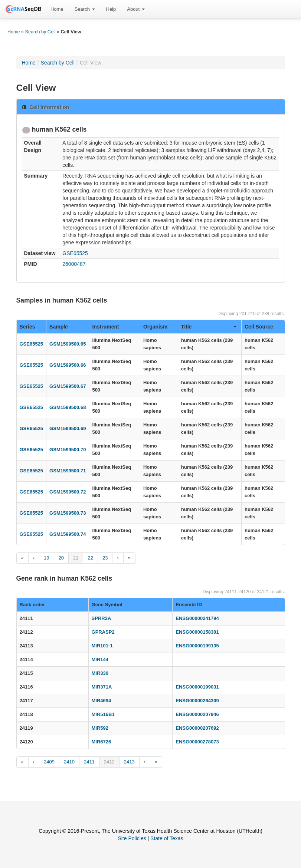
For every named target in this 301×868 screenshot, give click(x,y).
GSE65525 (75, 253)
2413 (129, 762)
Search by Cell (40, 32)
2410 (69, 762)
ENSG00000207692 (197, 728)
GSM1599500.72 (68, 492)
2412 (109, 762)
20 (61, 558)
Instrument (105, 327)
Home (57, 9)
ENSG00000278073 (197, 742)
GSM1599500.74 (68, 534)
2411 (89, 762)
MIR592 (100, 728)
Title (209, 327)
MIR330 (100, 673)
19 (46, 558)
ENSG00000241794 (197, 618)
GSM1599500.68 (68, 407)
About (136, 9)
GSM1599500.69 (68, 428)
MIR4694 (102, 701)
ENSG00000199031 (197, 687)
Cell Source (259, 327)
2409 (49, 762)
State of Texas (167, 838)
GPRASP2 (103, 632)
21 (76, 558)
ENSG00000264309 (197, 701)
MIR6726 (102, 742)
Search (85, 9)
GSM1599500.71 (68, 471)
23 (105, 558)
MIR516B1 (103, 714)
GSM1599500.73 (68, 513)
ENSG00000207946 (197, 714)
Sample (59, 327)
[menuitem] (57, 9)
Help (111, 9)
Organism (155, 327)
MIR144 (100, 659)
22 (90, 558)
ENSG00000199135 (197, 646)
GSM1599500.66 (68, 365)
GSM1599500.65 (68, 344)
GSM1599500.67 (68, 386)
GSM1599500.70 (68, 450)
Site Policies (132, 838)
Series (27, 327)
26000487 (74, 264)
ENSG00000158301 (197, 632)
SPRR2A (102, 618)
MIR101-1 (102, 646)
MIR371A (102, 687)
